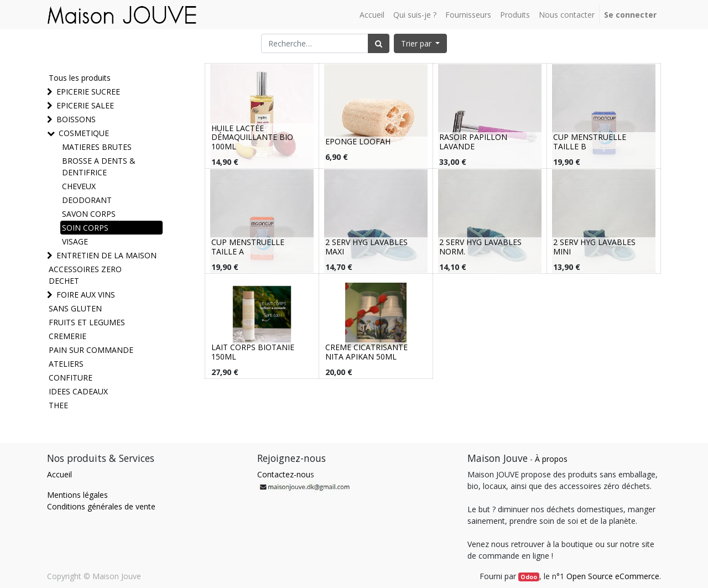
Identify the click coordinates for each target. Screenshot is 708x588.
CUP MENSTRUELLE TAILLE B (590, 142)
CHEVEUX (79, 186)
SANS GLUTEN (75, 308)
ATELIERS (66, 364)
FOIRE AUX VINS (86, 295)
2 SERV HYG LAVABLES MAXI (366, 247)
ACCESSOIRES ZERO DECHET (85, 275)
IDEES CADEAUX (78, 391)
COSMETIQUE (84, 133)
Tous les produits (80, 78)
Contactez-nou (284, 474)
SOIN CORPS (85, 228)
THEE (58, 405)
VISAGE (75, 241)
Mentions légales (77, 495)
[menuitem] (372, 15)
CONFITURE (71, 378)
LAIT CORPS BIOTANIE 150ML (253, 352)
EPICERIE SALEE (85, 105)
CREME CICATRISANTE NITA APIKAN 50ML (366, 352)
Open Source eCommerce (613, 576)
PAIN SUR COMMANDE (91, 350)
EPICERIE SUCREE (88, 92)
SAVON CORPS (89, 214)
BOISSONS (76, 119)
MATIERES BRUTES (97, 147)
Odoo (529, 577)
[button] (421, 43)
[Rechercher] (379, 43)
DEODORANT (87, 200)
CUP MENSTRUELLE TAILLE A (248, 247)
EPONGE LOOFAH (358, 141)
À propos (551, 459)
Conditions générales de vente (101, 506)
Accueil (59, 474)
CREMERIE (67, 336)
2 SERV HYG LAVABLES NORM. (480, 247)
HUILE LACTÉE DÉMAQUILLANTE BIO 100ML (252, 137)
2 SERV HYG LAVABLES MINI (594, 247)
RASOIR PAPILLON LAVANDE (473, 142)
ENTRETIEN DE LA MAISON (106, 255)
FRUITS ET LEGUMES (87, 322)
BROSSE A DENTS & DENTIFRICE (99, 166)
